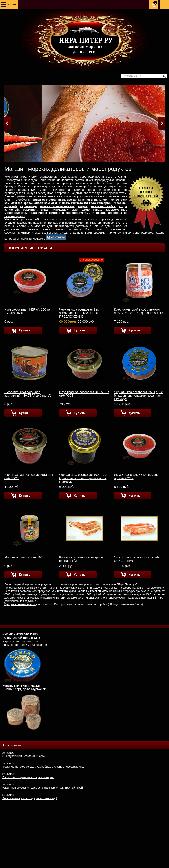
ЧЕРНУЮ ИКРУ (27, 634)
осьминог (30, 210)
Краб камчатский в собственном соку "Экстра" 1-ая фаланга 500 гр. (139, 311)
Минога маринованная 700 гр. (26, 557)
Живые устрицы (17, 219)
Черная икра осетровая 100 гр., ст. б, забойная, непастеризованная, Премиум (84, 478)
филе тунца (91, 210)
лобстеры (40, 219)
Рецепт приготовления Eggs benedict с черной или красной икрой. (43, 788)
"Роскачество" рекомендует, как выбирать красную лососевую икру (43, 767)
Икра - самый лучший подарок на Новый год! (29, 798)
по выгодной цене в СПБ (21, 638)
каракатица (28, 206)
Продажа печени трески (20, 604)
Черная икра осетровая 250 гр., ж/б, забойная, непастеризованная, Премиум (138, 396)
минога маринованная (57, 206)
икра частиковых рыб (59, 210)
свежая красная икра (82, 200)
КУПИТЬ (9, 634)
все (20, 746)
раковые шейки (103, 206)
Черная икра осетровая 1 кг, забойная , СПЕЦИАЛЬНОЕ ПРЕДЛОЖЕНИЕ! (79, 313)
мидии (83, 206)
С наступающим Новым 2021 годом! (24, 756)
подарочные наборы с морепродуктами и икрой (67, 213)
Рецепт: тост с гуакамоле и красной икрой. (28, 777)
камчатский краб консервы (91, 203)
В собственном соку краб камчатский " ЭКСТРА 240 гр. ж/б (28, 394)
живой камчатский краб (51, 203)
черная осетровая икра (48, 200)
